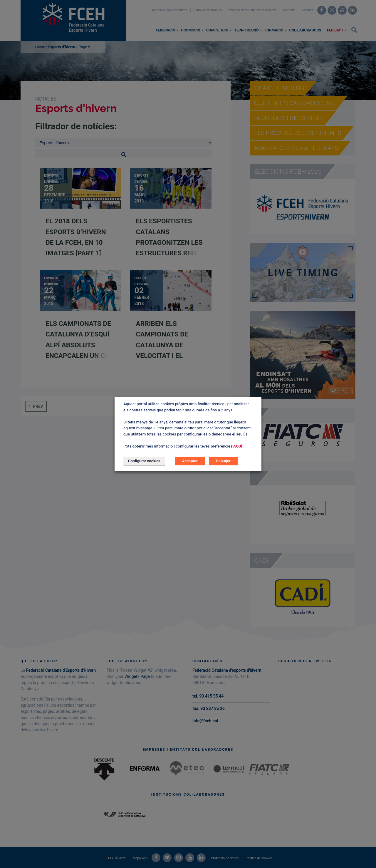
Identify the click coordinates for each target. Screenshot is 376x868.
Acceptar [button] (190, 461)
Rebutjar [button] (223, 461)
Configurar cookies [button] (144, 461)
